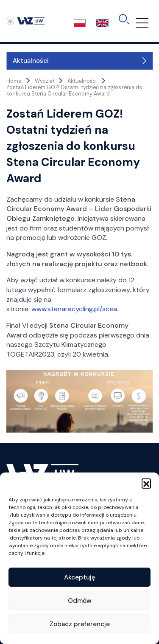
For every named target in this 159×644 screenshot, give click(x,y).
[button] (146, 483)
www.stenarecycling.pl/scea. (75, 309)
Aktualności (31, 61)
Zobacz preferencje (80, 624)
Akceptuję (80, 577)
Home (14, 81)
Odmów (80, 601)
